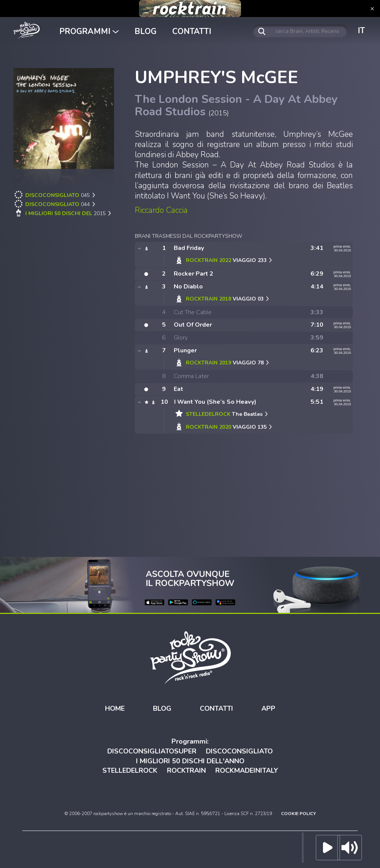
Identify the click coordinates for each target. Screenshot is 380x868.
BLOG (145, 31)
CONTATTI (192, 31)
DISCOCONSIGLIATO (239, 751)
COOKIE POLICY (298, 814)
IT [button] (361, 31)
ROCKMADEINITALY (247, 770)
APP (268, 708)
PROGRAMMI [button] (89, 31)
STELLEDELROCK (130, 770)
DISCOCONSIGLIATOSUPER (152, 751)
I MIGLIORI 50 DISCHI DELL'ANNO (190, 761)
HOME (115, 708)
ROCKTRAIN (186, 770)
